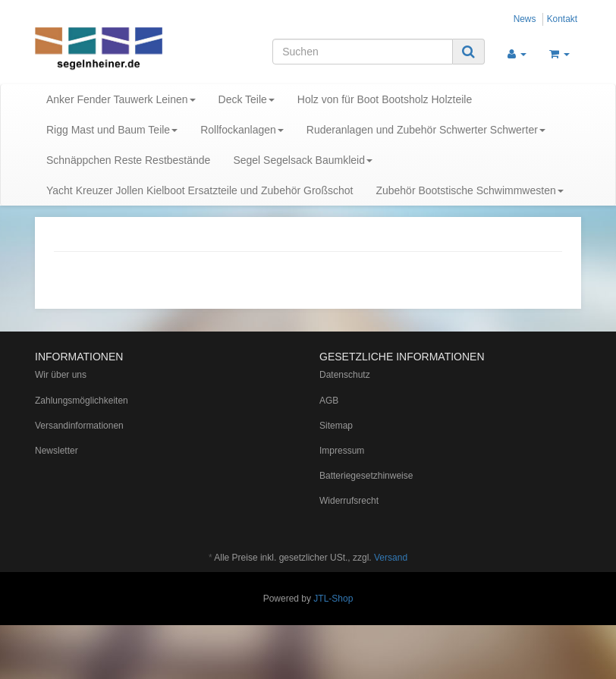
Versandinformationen (79, 426)
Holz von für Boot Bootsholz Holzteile (385, 99)
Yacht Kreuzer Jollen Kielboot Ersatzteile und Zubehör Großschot (200, 190)
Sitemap (336, 426)
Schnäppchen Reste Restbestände (128, 160)
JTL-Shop (333, 599)
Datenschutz (345, 375)
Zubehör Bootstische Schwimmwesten (469, 190)
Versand (391, 558)
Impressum (342, 451)
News (525, 19)
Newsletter (57, 451)
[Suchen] (363, 52)
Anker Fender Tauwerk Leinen (121, 99)
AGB (329, 401)
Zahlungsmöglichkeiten (82, 401)
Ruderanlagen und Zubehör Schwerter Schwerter (426, 130)
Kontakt (562, 19)
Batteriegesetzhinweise (366, 476)
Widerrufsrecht (349, 501)
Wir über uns (61, 375)
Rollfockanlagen (242, 130)
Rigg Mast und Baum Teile (112, 130)
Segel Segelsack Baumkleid (303, 160)
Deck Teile (247, 99)
